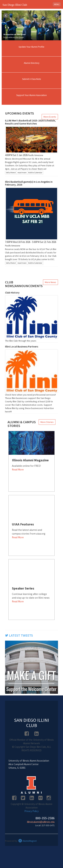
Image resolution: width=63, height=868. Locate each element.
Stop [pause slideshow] (33, 13)
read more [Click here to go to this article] (22, 172)
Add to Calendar (35, 172)
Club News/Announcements (24, 284)
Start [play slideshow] (30, 13)
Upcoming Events (19, 113)
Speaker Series (23, 588)
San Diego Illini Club (15, 5)
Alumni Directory (32, 63)
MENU (57, 4)
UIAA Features (23, 524)
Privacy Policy (32, 811)
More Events (50, 117)
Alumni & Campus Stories (22, 424)
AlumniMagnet (27, 841)
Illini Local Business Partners (22, 346)
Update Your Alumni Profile (32, 47)
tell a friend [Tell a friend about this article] (11, 172)
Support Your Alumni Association (32, 95)
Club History (12, 292)
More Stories (47, 422)
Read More (18, 470)
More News (50, 282)
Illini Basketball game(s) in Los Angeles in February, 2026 (29, 183)
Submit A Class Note (32, 79)
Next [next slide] (57, 16)
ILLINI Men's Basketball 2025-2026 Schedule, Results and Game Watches (30, 122)
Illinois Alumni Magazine (30, 460)
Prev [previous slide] (6, 16)
